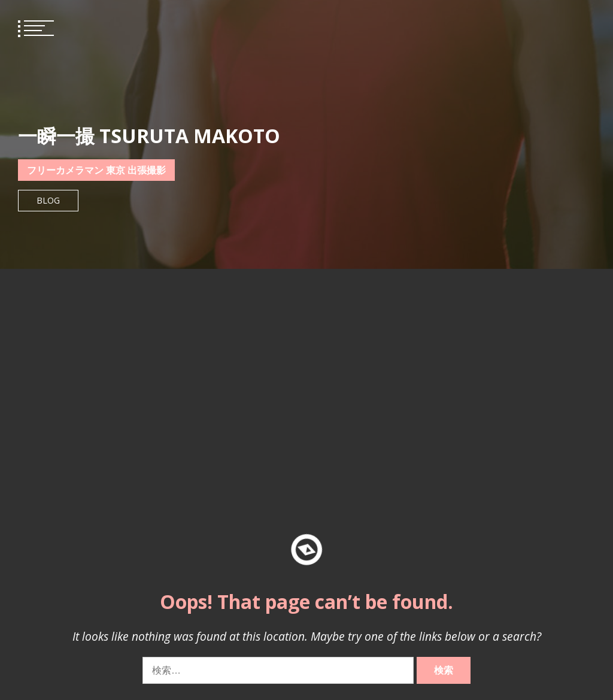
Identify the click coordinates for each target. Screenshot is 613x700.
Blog (48, 200)
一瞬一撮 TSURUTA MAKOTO (149, 136)
